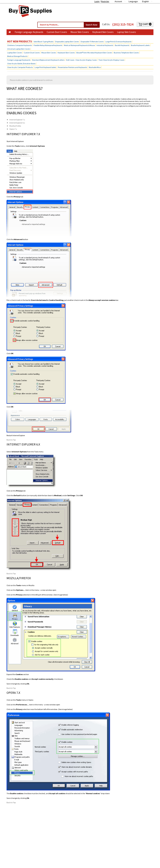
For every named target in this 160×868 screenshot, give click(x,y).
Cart (145, 24)
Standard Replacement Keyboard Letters (48, 60)
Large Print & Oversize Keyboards (118, 42)
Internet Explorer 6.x (17, 123)
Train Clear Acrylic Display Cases (111, 60)
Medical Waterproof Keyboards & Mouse (79, 45)
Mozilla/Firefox (15, 126)
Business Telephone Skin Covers (24, 37)
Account (118, 1)
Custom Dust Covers (57, 32)
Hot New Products (20, 42)
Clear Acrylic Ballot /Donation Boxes (21, 64)
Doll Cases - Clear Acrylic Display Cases (81, 60)
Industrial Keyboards (105, 45)
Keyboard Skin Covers (103, 32)
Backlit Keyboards (122, 45)
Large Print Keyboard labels (45, 67)
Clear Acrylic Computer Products (20, 67)
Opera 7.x (13, 129)
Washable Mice (95, 67)
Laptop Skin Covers (126, 32)
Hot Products (50, 37)
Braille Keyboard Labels (140, 45)
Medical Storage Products (17, 56)
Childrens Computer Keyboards (20, 45)
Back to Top (11, 440)
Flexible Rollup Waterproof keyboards (48, 45)
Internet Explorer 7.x (17, 120)
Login (97, 1)
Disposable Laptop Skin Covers (67, 42)
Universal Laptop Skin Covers (19, 49)
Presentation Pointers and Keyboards (72, 67)
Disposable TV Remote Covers (92, 42)
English (145, 1)
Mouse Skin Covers (80, 32)
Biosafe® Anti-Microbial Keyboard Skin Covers (94, 53)
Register (105, 1)
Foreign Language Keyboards (29, 32)
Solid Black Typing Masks (44, 42)
